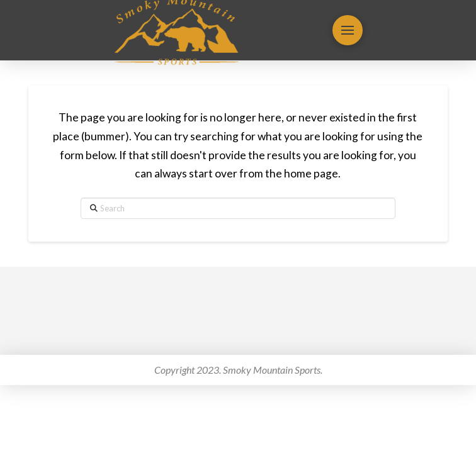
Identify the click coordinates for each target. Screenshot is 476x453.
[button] (348, 30)
